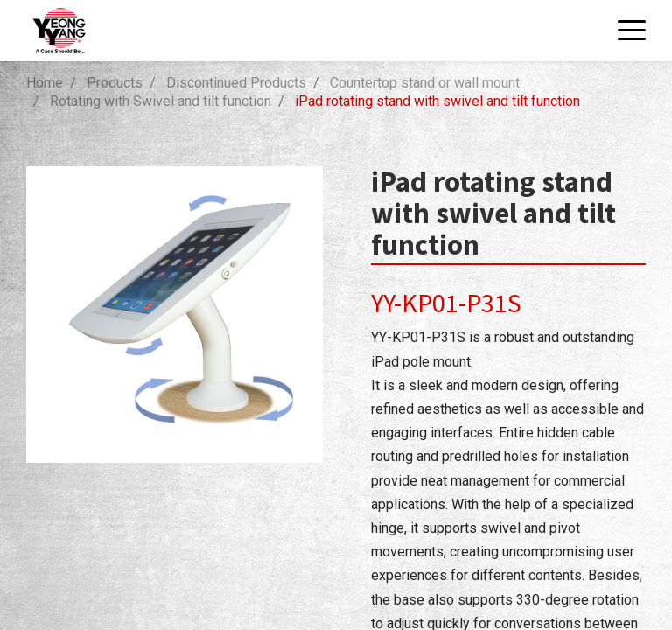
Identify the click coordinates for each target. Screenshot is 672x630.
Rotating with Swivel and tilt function (161, 101)
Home (45, 83)
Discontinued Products (236, 83)
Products (115, 83)
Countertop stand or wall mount (425, 83)
